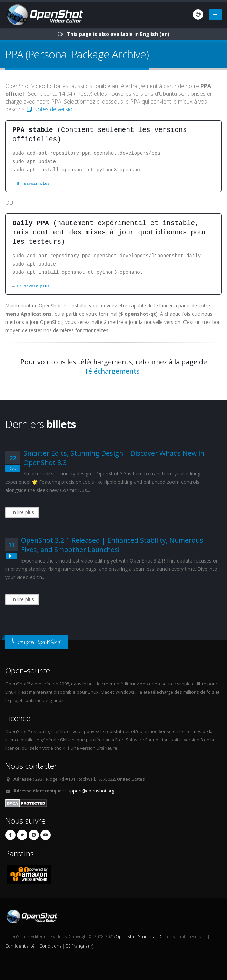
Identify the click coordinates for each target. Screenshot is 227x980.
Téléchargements (112, 371)
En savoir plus (33, 184)
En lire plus (22, 512)
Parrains (19, 853)
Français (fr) (80, 946)
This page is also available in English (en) (118, 34)
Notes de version (51, 109)
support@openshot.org (90, 791)
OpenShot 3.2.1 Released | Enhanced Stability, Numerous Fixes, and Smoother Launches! (112, 545)
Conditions (50, 946)
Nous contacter (31, 766)
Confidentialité (20, 946)
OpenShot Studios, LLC (139, 937)
